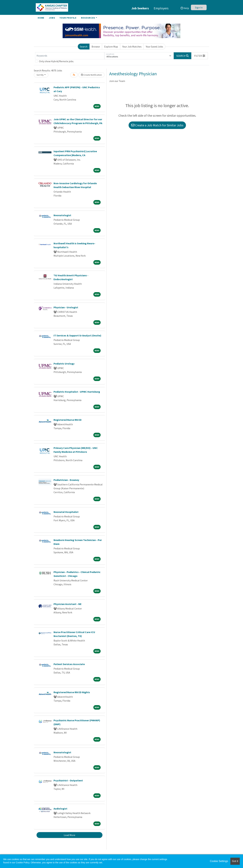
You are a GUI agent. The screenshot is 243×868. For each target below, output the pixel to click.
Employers (161, 8)
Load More (69, 835)
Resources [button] (88, 18)
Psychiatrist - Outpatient (68, 780)
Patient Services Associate (69, 664)
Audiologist (60, 809)
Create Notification (91, 75)
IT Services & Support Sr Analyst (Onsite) (77, 335)
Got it (235, 861)
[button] (200, 56)
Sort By (40, 75)
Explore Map (111, 47)
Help (185, 8)
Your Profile (68, 18)
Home (41, 18)
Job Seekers (140, 8)
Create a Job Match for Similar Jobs (157, 125)
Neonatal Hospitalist (66, 512)
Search (84, 47)
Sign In (199, 7)
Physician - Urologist (66, 307)
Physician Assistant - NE (68, 604)
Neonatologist (62, 215)
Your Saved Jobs (154, 47)
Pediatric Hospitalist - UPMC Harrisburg (77, 392)
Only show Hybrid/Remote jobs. (56, 61)
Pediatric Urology (64, 364)
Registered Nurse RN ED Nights (72, 692)
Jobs (52, 18)
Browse (96, 47)
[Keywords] (70, 56)
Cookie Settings (219, 861)
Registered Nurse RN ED (68, 420)
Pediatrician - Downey (66, 480)
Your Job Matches (132, 47)
